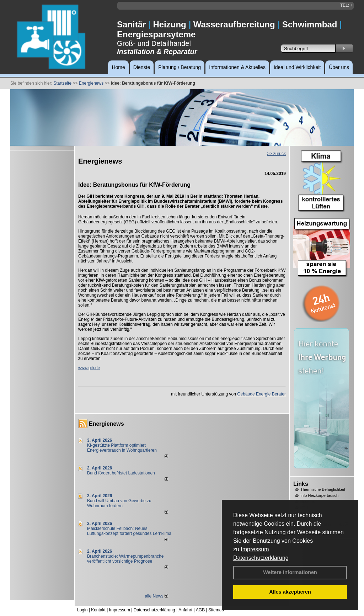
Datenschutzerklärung (261, 558)
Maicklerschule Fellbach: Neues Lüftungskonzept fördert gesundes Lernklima (129, 531)
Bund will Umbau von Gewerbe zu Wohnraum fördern (119, 503)
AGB (200, 610)
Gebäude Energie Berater (261, 394)
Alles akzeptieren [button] (290, 592)
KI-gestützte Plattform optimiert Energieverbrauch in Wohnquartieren (122, 448)
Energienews (106, 424)
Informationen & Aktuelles (237, 67)
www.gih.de (89, 368)
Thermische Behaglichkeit (323, 489)
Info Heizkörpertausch (319, 495)
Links (301, 484)
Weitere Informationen (290, 572)
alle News (156, 596)
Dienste (142, 67)
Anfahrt (185, 610)
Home (118, 67)
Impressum (255, 549)
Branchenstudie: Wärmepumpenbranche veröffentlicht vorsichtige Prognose (125, 559)
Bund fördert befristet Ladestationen (121, 473)
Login (82, 610)
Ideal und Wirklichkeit (297, 67)
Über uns (339, 67)
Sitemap (216, 610)
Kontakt (98, 610)
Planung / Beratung (180, 67)
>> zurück (276, 154)
